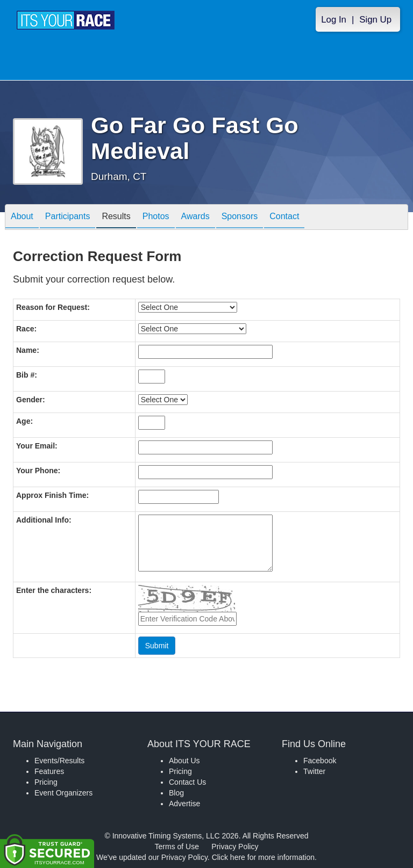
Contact (284, 218)
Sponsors (240, 218)
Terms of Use (177, 847)
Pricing (46, 782)
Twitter (314, 771)
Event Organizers (63, 793)
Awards (195, 218)
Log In (334, 20)
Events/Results (59, 761)
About (22, 218)
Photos (156, 218)
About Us (184, 761)
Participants (68, 218)
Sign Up (375, 20)
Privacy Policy (235, 847)
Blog (176, 793)
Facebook (320, 761)
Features (49, 771)
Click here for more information (263, 857)
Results (116, 218)
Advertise (184, 804)
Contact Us (187, 782)
